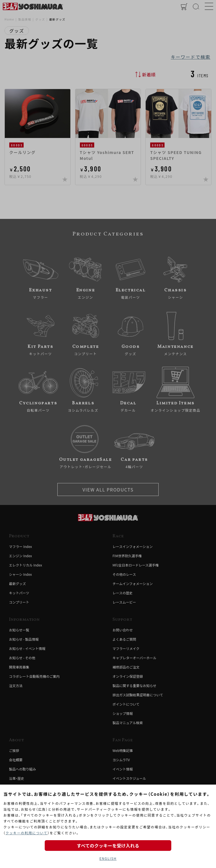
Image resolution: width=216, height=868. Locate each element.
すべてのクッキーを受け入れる (108, 846)
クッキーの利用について (27, 833)
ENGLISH (108, 858)
